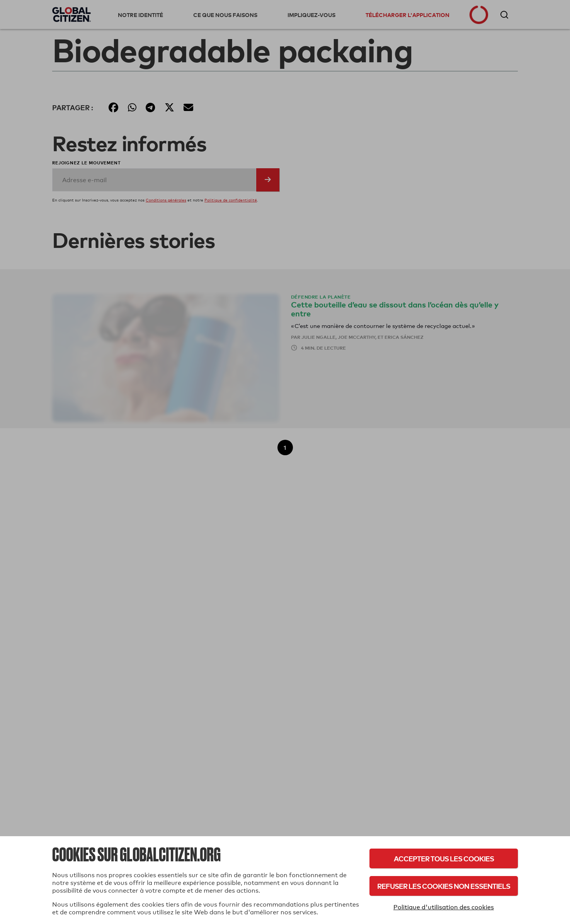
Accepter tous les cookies (444, 858)
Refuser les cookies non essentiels (444, 886)
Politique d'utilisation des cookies (444, 907)
